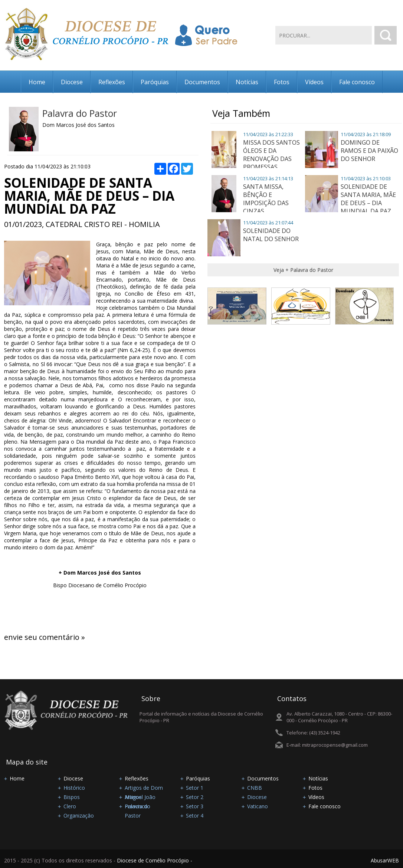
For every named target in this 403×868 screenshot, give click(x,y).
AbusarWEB (385, 860)
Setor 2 (195, 797)
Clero (70, 806)
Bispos (72, 797)
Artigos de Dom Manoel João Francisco (144, 788)
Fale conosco (357, 82)
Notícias (247, 82)
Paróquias (155, 82)
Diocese (72, 82)
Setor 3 (195, 806)
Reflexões (112, 82)
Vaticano (258, 806)
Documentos (202, 82)
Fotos (282, 82)
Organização (79, 816)
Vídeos (314, 82)
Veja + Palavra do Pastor (303, 270)
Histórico (74, 788)
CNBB (255, 788)
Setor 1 (195, 788)
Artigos (133, 797)
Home (37, 82)
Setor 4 (195, 816)
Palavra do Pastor (80, 113)
